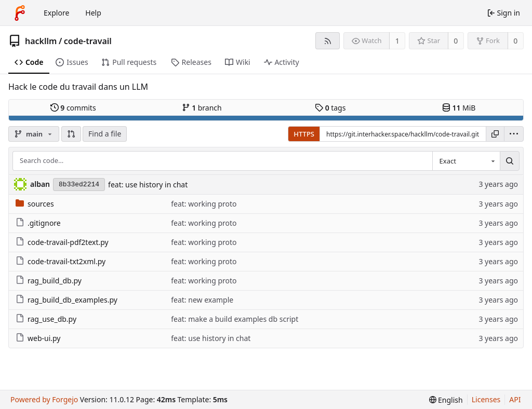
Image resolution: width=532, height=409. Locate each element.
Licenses (486, 399)
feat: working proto (204, 204)
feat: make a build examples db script (235, 319)
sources (35, 204)
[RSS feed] (328, 41)
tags (330, 108)
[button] (71, 134)
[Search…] (510, 161)
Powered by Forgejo (44, 399)
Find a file (105, 134)
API (515, 399)
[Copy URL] (495, 134)
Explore (56, 13)
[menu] (514, 134)
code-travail (88, 41)
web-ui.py (38, 338)
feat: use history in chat (148, 185)
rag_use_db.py (46, 319)
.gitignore (38, 223)
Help (93, 13)
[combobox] (466, 161)
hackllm (41, 41)
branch (202, 108)
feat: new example (202, 300)
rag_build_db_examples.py (66, 300)
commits (73, 108)
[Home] (20, 13)
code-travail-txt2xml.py (61, 261)
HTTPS (304, 134)
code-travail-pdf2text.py (62, 242)
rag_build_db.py (49, 281)
